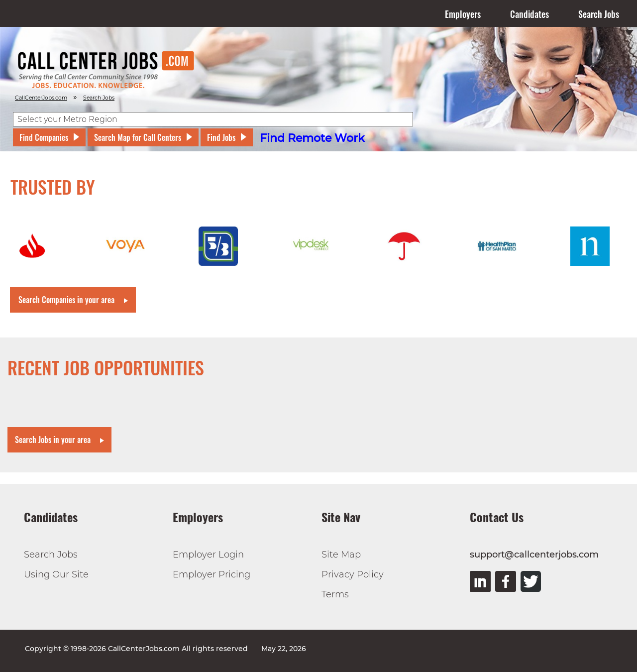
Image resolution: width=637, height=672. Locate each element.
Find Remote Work (312, 138)
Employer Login (208, 555)
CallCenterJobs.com (41, 98)
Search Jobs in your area (53, 440)
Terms (335, 594)
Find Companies (44, 137)
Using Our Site (56, 574)
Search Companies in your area (66, 300)
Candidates (530, 14)
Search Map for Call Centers (138, 137)
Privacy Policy (353, 574)
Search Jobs (599, 14)
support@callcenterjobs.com (534, 555)
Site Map (341, 555)
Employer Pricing (212, 574)
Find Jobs (221, 137)
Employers (463, 14)
